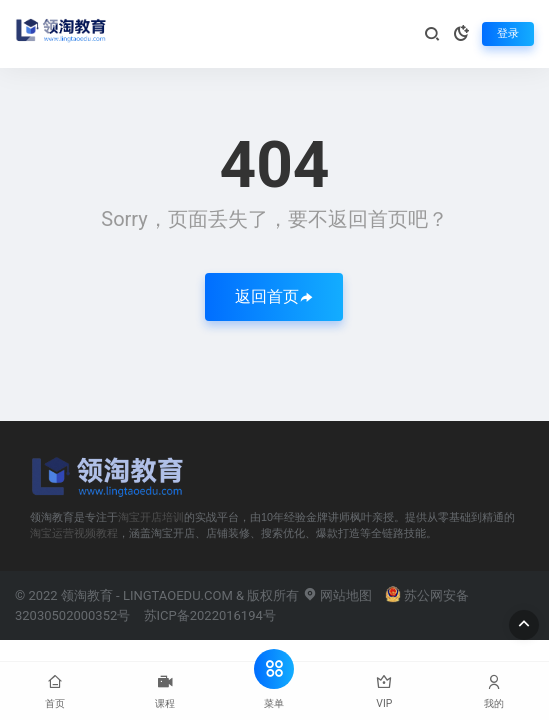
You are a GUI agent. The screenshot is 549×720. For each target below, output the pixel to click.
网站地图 (337, 595)
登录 (508, 33)
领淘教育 (87, 595)
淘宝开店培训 (151, 517)
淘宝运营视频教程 (74, 533)
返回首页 (274, 296)
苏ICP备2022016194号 (210, 615)
